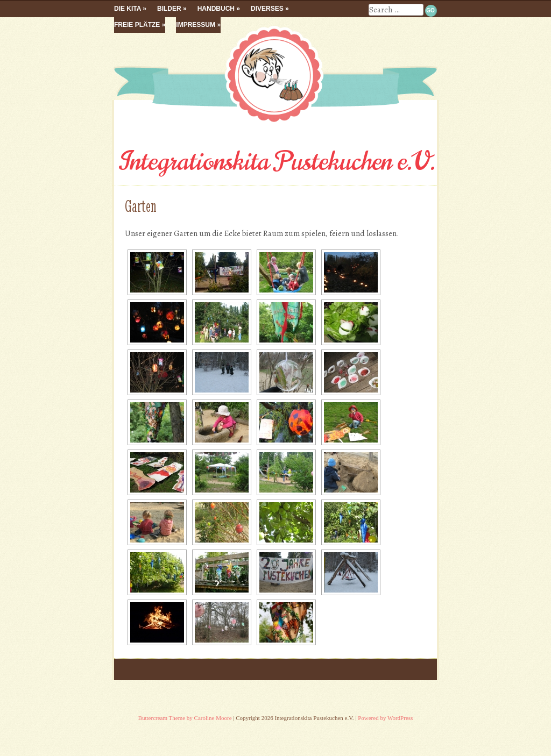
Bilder (169, 9)
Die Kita (128, 9)
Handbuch (216, 9)
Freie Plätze (137, 25)
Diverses (267, 9)
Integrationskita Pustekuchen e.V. (276, 161)
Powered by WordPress (385, 718)
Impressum (196, 25)
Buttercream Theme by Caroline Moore (185, 718)
